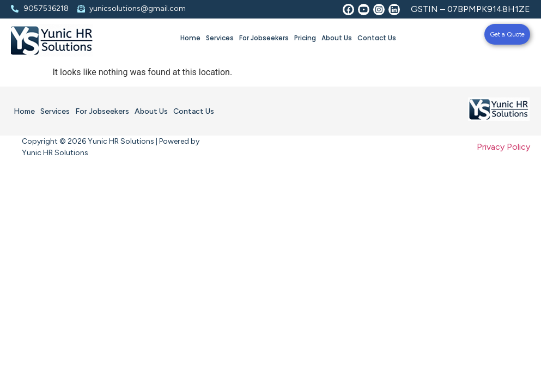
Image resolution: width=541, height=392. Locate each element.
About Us (337, 38)
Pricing (305, 38)
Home (190, 38)
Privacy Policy (503, 147)
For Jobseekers (264, 38)
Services (220, 38)
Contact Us (377, 38)
